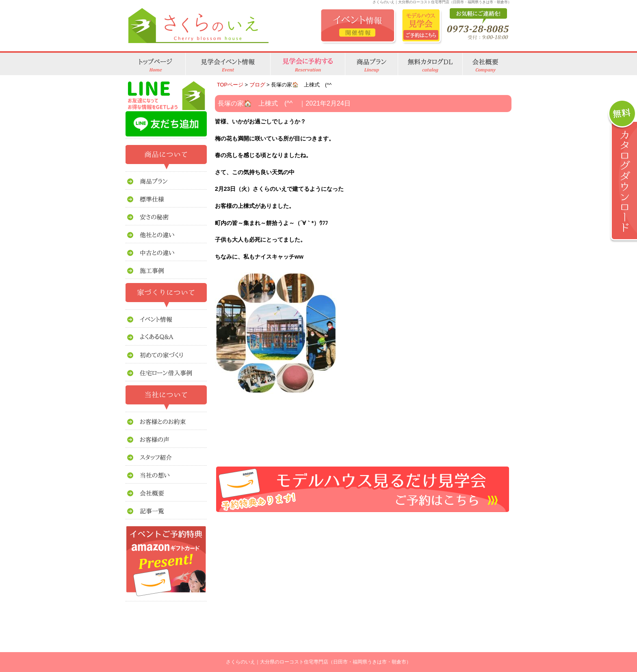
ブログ (257, 85)
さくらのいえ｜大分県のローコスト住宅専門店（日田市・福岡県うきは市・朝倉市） (318, 662)
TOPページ (230, 85)
